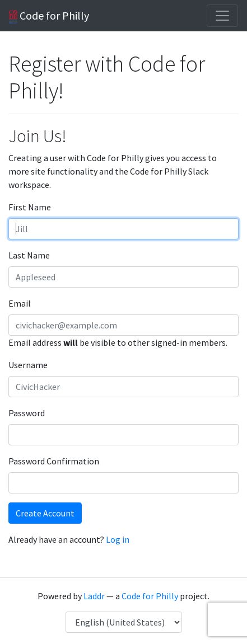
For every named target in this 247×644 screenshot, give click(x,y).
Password (27, 413)
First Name (30, 207)
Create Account (45, 513)
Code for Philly (49, 16)
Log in (118, 539)
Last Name (29, 255)
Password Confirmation (54, 461)
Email (20, 303)
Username (28, 365)
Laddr (94, 596)
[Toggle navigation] (222, 16)
